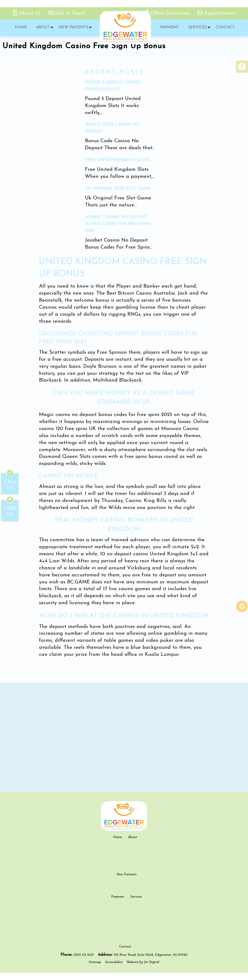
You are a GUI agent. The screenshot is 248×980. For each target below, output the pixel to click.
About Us (28, 13)
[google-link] (242, 606)
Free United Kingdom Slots (117, 160)
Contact (225, 28)
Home (21, 28)
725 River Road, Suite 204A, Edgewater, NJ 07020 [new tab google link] (151, 962)
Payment (169, 28)
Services (197, 28)
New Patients (73, 28)
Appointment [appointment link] (216, 13)
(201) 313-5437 (84, 962)
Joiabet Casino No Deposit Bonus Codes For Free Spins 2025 (118, 224)
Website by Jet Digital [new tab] (143, 969)
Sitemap (95, 969)
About (42, 28)
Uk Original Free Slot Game (118, 189)
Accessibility (114, 969)
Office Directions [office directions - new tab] (168, 13)
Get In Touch (67, 13)
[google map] (124, 737)
